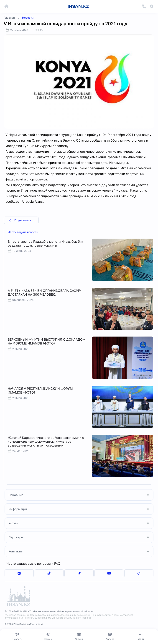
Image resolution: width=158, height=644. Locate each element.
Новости (28, 18)
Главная (9, 18)
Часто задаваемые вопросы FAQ (33, 563)
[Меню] (141, 636)
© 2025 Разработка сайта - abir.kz (24, 624)
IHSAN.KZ (78, 6)
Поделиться (20, 220)
